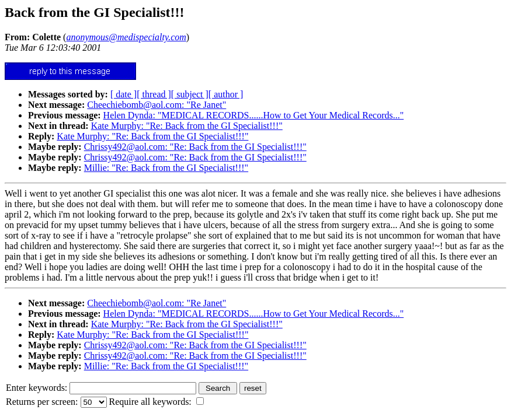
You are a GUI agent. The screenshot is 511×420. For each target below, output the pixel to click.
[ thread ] (154, 94)
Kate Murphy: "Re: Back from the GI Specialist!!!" (187, 126)
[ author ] (226, 94)
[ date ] (124, 94)
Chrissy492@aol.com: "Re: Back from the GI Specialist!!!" (195, 147)
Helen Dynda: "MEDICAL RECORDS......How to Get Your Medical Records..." (254, 115)
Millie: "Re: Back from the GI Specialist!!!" (166, 168)
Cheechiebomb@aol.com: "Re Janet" (157, 105)
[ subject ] (190, 94)
